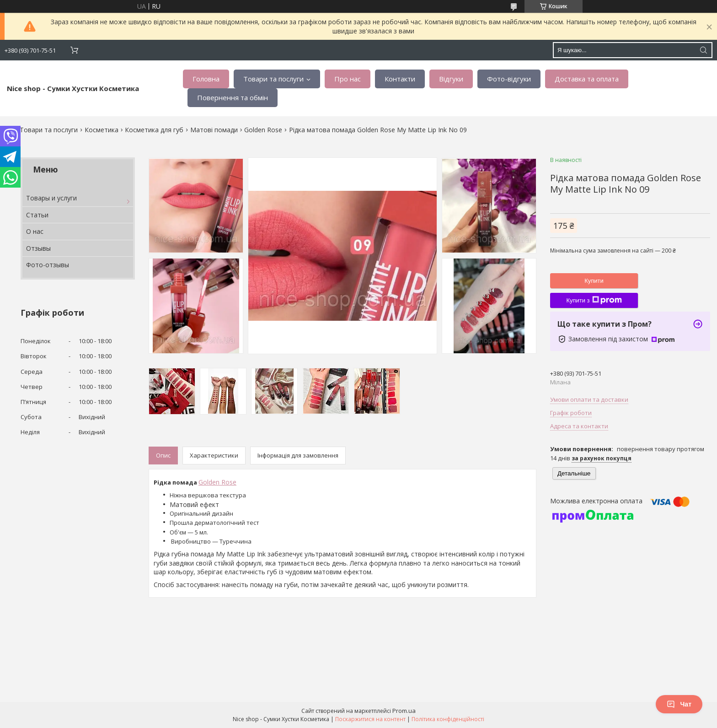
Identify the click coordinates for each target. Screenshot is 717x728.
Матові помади (214, 130)
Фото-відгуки (509, 79)
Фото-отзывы (48, 265)
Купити (594, 281)
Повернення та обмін (233, 97)
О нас (35, 231)
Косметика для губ (154, 130)
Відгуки (451, 79)
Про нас (348, 79)
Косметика (102, 130)
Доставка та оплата (587, 79)
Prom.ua (404, 711)
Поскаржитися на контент (370, 719)
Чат (679, 704)
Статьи (37, 215)
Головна (206, 79)
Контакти (400, 79)
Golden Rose (263, 130)
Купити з (594, 300)
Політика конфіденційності (448, 719)
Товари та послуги (273, 79)
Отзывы (38, 248)
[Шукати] (703, 50)
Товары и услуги (51, 198)
